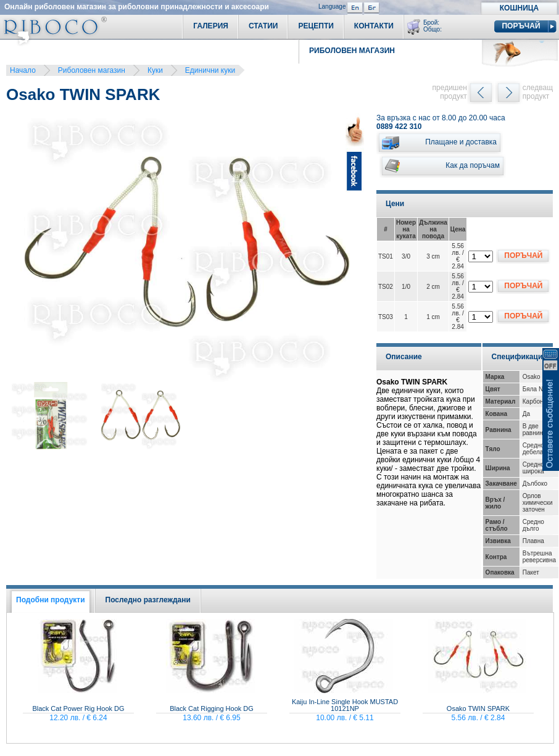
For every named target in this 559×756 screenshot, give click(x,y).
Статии (263, 26)
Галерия (211, 26)
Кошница (519, 8)
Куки (155, 70)
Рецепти (316, 26)
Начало (23, 70)
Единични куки (210, 70)
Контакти (374, 26)
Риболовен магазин (92, 70)
